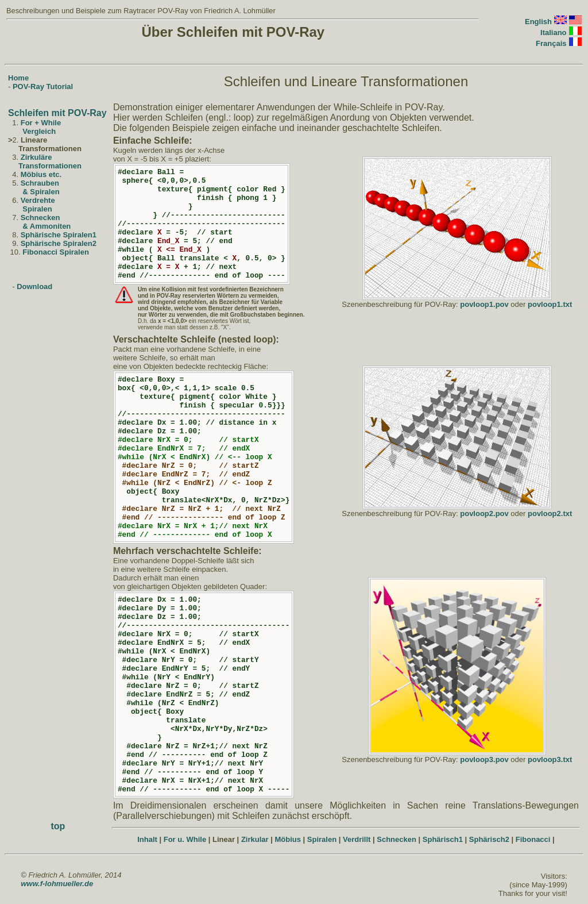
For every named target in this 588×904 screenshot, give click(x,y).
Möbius (288, 839)
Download (34, 286)
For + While (41, 123)
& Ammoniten (47, 226)
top (58, 826)
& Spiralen (41, 192)
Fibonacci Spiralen (56, 252)
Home (18, 78)
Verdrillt (357, 839)
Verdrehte (38, 200)
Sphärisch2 (489, 839)
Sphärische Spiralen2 (59, 243)
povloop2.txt (550, 513)
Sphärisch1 (443, 839)
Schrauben (40, 183)
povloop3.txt (550, 759)
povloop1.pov (484, 304)
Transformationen (50, 166)
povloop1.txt (550, 304)
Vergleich (39, 131)
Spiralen (37, 209)
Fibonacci (533, 839)
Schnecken (40, 218)
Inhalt (147, 839)
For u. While (185, 839)
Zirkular (255, 839)
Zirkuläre (36, 157)
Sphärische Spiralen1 (59, 235)
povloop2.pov (484, 513)
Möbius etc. (41, 174)
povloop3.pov (484, 759)
